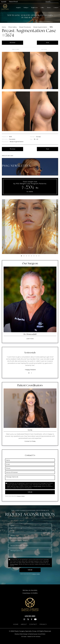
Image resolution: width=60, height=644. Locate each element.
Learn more (30, 339)
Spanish (4, 2)
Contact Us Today (30, 441)
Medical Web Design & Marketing (25, 634)
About (49, 8)
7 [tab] (36, 256)
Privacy (19, 496)
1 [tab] (21, 256)
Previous (13, 43)
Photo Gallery (13, 27)
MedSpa (26, 8)
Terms (23, 496)
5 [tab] (31, 256)
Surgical (18, 8)
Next (47, 43)
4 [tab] (29, 256)
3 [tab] (26, 256)
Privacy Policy (38, 486)
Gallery (42, 8)
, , (30, 592)
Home (4, 27)
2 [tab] (24, 256)
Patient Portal (13, 2)
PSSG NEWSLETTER (16, 166)
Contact (56, 8)
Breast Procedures (25, 27)
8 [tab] (39, 256)
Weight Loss (34, 8)
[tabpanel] (31, 227)
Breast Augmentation (40, 27)
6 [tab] (34, 256)
